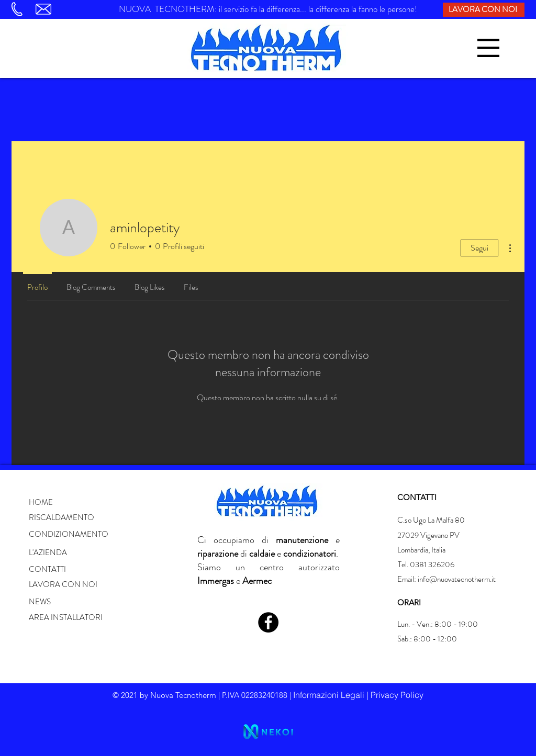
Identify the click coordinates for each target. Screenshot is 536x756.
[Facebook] (268, 622)
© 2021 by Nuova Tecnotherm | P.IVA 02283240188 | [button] (203, 695)
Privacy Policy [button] (397, 695)
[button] (488, 48)
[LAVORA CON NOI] (484, 10)
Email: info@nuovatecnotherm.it (446, 579)
